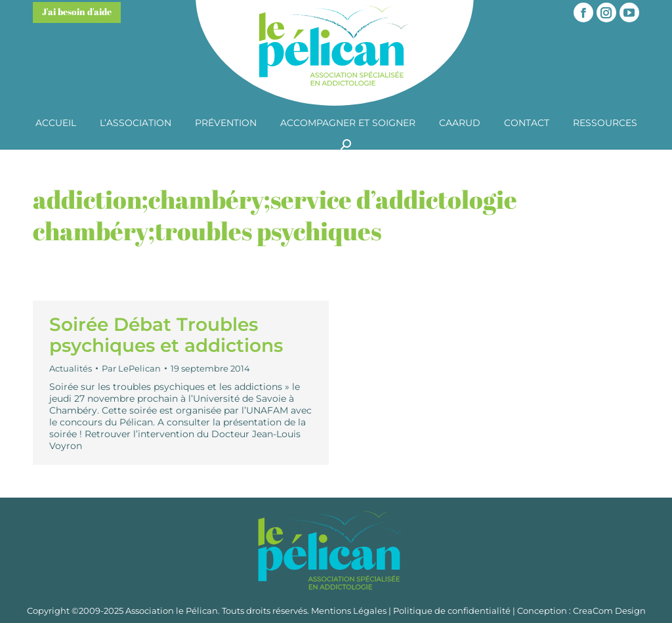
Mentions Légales (349, 611)
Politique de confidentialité (452, 611)
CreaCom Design (609, 611)
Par (131, 368)
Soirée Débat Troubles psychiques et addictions (166, 335)
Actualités (71, 368)
